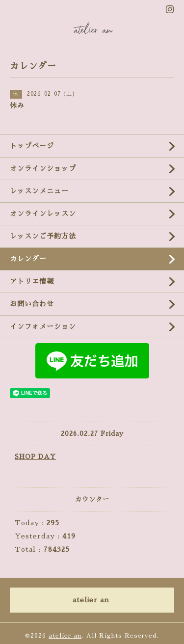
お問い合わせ (32, 304)
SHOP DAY (35, 457)
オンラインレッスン (43, 214)
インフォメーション (43, 326)
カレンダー (28, 259)
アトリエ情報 (32, 281)
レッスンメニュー (39, 191)
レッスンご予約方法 (43, 236)
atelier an (65, 636)
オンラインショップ (43, 168)
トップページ (32, 146)
